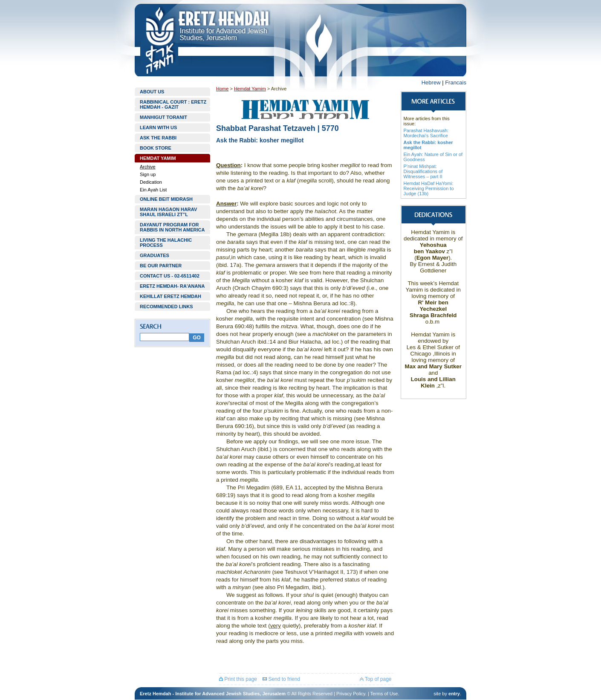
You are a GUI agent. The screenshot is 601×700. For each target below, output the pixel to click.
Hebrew (431, 82)
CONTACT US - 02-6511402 (170, 276)
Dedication (151, 182)
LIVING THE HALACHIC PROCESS (166, 243)
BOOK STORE (156, 148)
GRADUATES (155, 255)
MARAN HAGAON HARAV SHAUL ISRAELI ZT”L (168, 212)
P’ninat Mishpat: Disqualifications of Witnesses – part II (423, 171)
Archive (148, 167)
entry (454, 694)
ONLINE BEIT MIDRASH (166, 199)
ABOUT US (152, 92)
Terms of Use (384, 694)
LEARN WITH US (158, 127)
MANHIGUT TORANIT (163, 117)
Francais (456, 82)
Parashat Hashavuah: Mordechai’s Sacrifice (426, 133)
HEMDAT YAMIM (158, 158)
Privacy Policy (351, 694)
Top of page (376, 679)
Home (222, 89)
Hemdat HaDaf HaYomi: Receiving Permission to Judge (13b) (429, 188)
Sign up (148, 174)
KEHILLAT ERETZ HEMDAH (170, 296)
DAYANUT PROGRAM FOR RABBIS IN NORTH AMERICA (172, 227)
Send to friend (281, 679)
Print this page (238, 679)
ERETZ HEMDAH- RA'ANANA (172, 286)
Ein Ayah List (153, 190)
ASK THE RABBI (158, 138)
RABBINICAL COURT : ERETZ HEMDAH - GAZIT (173, 104)
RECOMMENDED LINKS (166, 307)
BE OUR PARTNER (161, 266)
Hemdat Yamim (250, 89)
